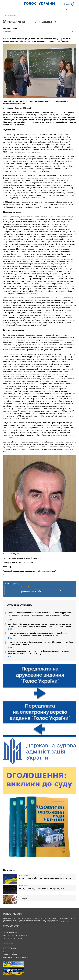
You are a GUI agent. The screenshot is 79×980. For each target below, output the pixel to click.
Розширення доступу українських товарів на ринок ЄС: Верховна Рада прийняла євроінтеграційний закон (41, 643)
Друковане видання (10, 952)
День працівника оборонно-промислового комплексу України (46, 878)
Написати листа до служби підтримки (16, 957)
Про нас (6, 930)
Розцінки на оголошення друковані (15, 935)
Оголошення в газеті (10, 933)
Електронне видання (10, 955)
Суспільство (9, 16)
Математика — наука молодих (30, 22)
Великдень (23, 899)
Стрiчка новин (8, 944)
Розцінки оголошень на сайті (13, 938)
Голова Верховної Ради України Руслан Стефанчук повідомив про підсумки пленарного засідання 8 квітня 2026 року (39, 652)
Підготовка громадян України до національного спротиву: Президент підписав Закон (43, 591)
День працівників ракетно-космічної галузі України (41, 889)
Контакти (6, 941)
